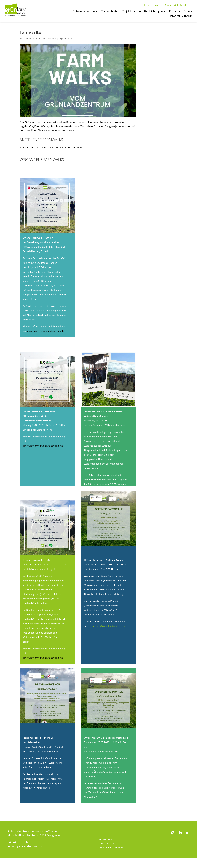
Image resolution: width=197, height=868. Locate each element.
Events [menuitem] (188, 12)
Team (157, 5)
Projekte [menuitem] (127, 12)
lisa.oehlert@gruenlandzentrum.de (107, 626)
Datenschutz (106, 844)
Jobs (146, 5)
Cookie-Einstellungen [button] (111, 848)
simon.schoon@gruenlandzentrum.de (43, 446)
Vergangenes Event (63, 39)
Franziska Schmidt (32, 39)
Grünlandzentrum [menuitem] (84, 12)
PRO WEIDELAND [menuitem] (181, 16)
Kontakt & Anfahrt (175, 5)
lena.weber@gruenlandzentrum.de (45, 331)
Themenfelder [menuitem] (110, 12)
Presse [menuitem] (173, 12)
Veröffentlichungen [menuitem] (151, 12)
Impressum (105, 840)
